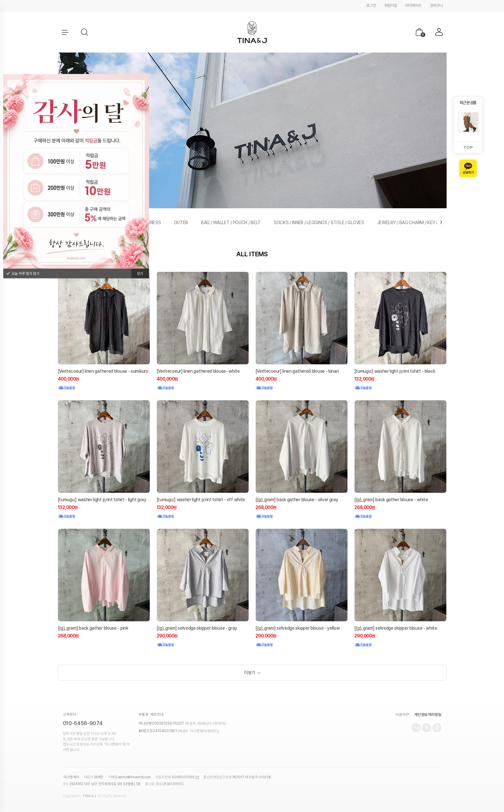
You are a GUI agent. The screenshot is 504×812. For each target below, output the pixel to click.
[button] (85, 32)
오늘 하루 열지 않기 (23, 274)
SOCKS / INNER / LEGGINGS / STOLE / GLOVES (319, 223)
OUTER (181, 223)
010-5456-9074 (83, 726)
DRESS (154, 223)
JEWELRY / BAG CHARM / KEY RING (411, 223)
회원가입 (391, 6)
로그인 (371, 6)
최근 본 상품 (468, 103)
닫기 (140, 274)
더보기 (250, 674)
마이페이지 (413, 6)
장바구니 (436, 6)
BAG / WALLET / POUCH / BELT (231, 223)
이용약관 (402, 717)
